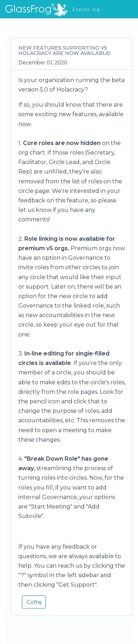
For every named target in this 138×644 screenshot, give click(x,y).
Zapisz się (86, 9)
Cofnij (34, 602)
